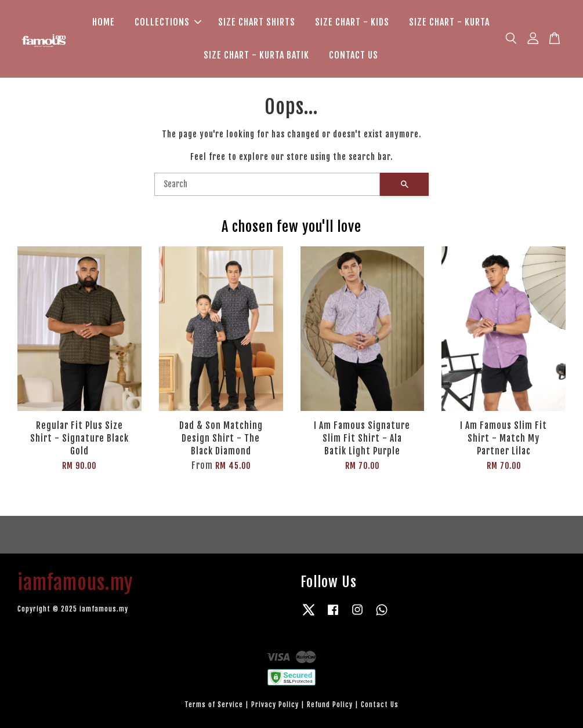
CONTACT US (354, 55)
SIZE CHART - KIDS (352, 22)
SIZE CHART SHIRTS (257, 22)
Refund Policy (330, 705)
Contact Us (380, 705)
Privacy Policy (275, 705)
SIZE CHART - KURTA (449, 22)
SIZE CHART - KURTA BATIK (256, 55)
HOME (104, 22)
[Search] (267, 184)
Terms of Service (214, 705)
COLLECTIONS (168, 22)
